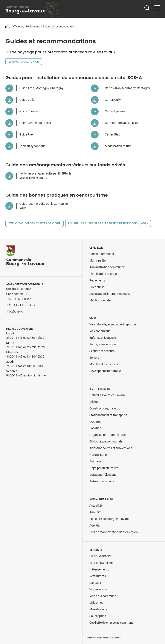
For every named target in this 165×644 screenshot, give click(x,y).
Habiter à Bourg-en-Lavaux (107, 395)
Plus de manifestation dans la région (114, 532)
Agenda (95, 526)
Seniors (94, 358)
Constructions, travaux (105, 409)
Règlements (33, 26)
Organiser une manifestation (108, 435)
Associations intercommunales (110, 294)
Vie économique (100, 331)
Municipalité (97, 261)
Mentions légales (101, 300)
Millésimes (96, 603)
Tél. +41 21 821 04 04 (21, 305)
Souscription (98, 616)
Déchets (95, 402)
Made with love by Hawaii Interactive (104, 638)
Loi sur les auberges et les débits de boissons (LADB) (108, 223)
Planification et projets (104, 274)
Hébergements (99, 570)
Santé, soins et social (103, 344)
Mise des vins (98, 609)
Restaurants (98, 576)
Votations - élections (103, 475)
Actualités (96, 506)
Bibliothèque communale (106, 442)
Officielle (17, 26)
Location (95, 428)
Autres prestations (102, 481)
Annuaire (95, 512)
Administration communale (107, 267)
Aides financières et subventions (111, 448)
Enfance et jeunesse (103, 338)
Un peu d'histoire (100, 556)
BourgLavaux (25, 9)
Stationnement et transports (108, 415)
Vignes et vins (99, 589)
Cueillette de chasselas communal (112, 623)
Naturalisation (99, 455)
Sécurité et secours (102, 351)
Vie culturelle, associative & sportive (113, 324)
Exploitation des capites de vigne (35, 223)
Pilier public (97, 287)
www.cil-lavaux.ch (24, 62)
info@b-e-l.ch (16, 312)
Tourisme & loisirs (101, 563)
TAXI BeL (95, 422)
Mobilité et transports (104, 364)
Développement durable (105, 371)
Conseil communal (102, 254)
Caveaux (95, 583)
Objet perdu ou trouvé (104, 468)
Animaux (95, 461)
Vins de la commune (103, 596)
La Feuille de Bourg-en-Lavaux (109, 519)
